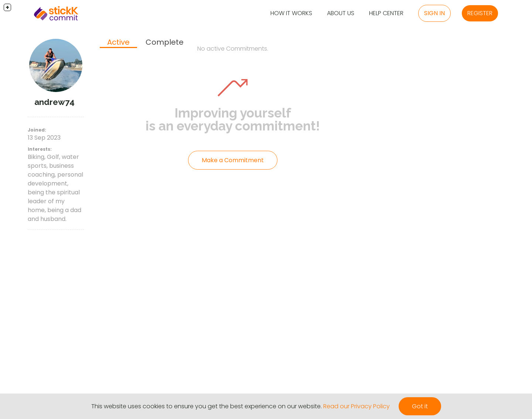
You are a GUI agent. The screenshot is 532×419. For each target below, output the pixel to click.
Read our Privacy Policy (357, 406)
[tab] (118, 43)
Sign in (434, 13)
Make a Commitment (233, 160)
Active (118, 42)
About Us (341, 13)
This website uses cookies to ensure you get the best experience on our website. (207, 406)
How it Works (291, 13)
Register (480, 13)
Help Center (386, 13)
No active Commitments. (233, 49)
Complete (165, 42)
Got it (420, 406)
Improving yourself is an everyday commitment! (233, 119)
